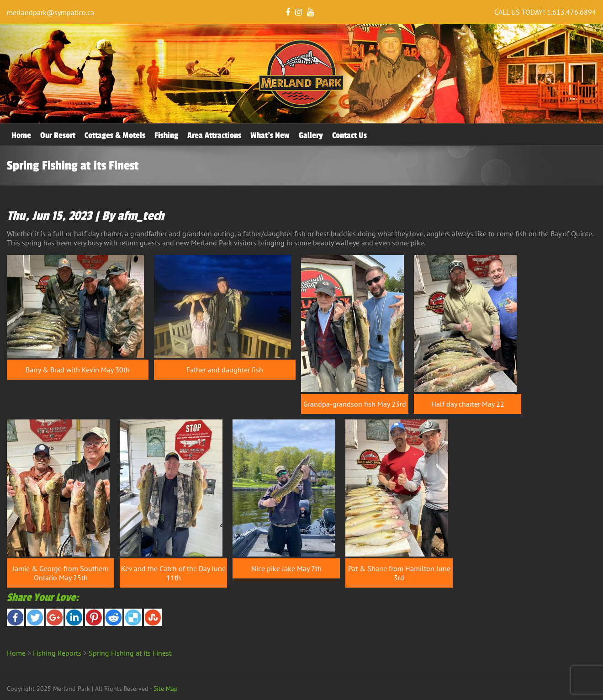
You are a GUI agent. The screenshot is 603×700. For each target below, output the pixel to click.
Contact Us (349, 135)
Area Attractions (214, 135)
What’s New (270, 135)
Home (21, 135)
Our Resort (58, 135)
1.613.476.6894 (571, 12)
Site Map (166, 689)
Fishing (166, 135)
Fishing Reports (57, 653)
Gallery (311, 135)
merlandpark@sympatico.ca (50, 12)
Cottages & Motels (115, 135)
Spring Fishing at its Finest (130, 653)
